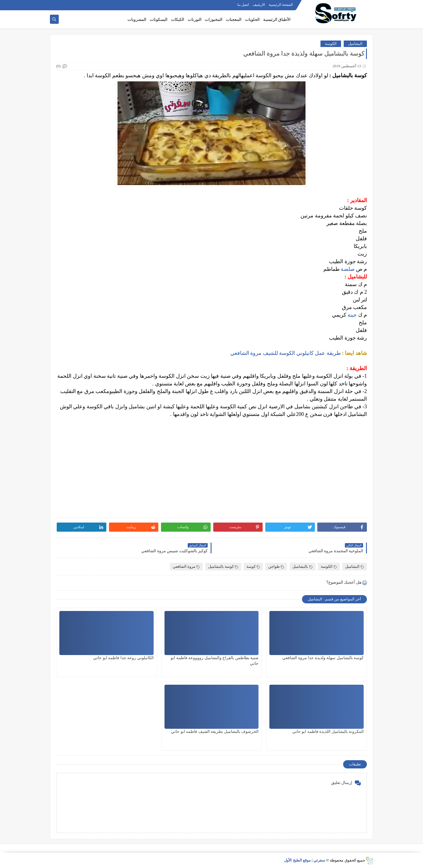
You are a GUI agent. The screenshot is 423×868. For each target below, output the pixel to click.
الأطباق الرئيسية (277, 20)
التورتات (195, 20)
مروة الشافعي (186, 566)
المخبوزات (214, 20)
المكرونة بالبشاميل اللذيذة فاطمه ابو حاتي (328, 732)
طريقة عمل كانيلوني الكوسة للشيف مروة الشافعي (286, 353)
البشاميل (355, 44)
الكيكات (178, 20)
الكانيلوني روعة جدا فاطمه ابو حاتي (123, 658)
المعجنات (234, 20)
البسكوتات (159, 20)
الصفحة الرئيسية (281, 5)
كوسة (253, 566)
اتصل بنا (243, 5)
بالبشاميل (303, 566)
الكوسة (331, 44)
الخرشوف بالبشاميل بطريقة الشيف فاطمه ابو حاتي (215, 732)
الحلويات (252, 20)
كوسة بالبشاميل (223, 566)
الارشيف (259, 5)
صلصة (347, 269)
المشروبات (137, 20)
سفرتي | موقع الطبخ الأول (305, 860)
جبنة (352, 315)
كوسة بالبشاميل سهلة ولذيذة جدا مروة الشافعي (323, 658)
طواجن (276, 566)
